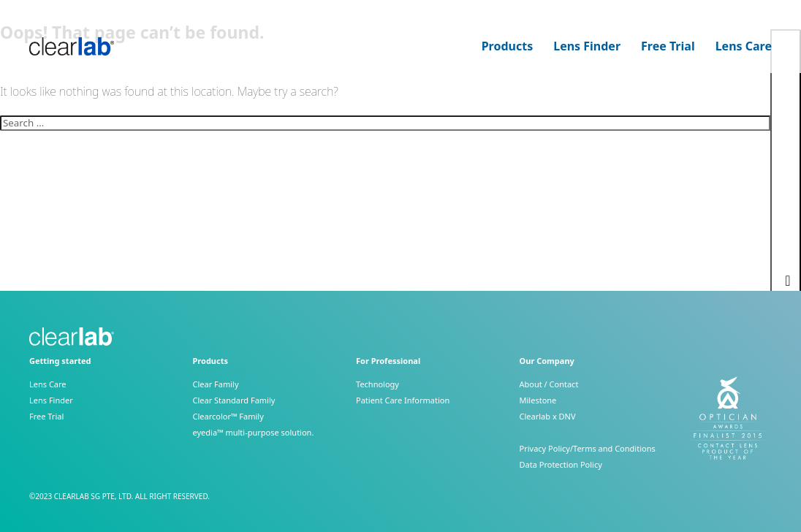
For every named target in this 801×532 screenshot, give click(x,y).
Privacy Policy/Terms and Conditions (588, 448)
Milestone (538, 400)
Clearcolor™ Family (228, 416)
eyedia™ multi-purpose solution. (254, 432)
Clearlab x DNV (548, 416)
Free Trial (668, 46)
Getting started (60, 361)
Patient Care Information (403, 400)
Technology (377, 384)
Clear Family (216, 384)
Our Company (547, 361)
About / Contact (549, 384)
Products (508, 46)
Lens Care (744, 46)
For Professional (388, 361)
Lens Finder (587, 46)
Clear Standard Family (234, 400)
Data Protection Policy (561, 464)
